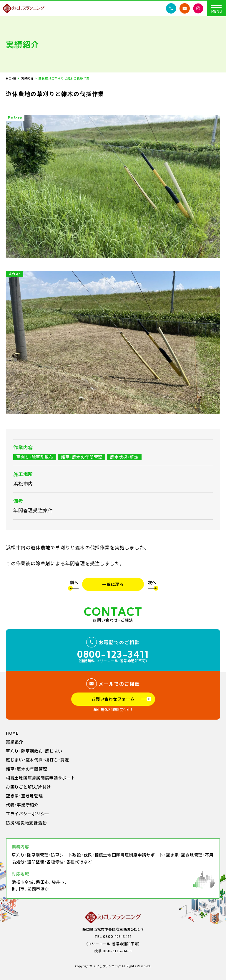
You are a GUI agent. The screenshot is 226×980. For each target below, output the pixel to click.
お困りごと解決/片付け (28, 787)
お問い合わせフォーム (113, 699)
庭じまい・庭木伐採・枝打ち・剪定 (38, 760)
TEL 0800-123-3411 (113, 937)
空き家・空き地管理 (24, 796)
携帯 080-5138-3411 (113, 951)
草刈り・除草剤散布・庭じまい (34, 751)
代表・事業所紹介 (22, 805)
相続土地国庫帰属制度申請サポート (41, 778)
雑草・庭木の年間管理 (26, 769)
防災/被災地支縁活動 (26, 823)
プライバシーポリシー (28, 814)
